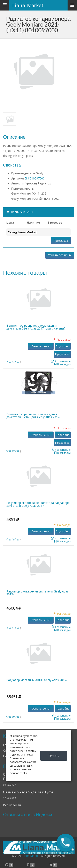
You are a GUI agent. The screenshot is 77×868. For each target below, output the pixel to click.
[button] (66, 843)
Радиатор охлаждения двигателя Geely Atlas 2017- (37, 593)
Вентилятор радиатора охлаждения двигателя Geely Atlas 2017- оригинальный (36, 327)
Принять (54, 756)
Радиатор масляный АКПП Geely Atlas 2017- (37, 680)
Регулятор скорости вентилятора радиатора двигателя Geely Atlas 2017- (38, 504)
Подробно (63, 346)
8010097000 (35, 178)
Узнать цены (41, 346)
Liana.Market (31, 856)
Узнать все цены (60, 255)
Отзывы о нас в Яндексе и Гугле (28, 792)
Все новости (12, 805)
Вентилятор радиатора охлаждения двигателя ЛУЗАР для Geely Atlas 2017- (33, 416)
